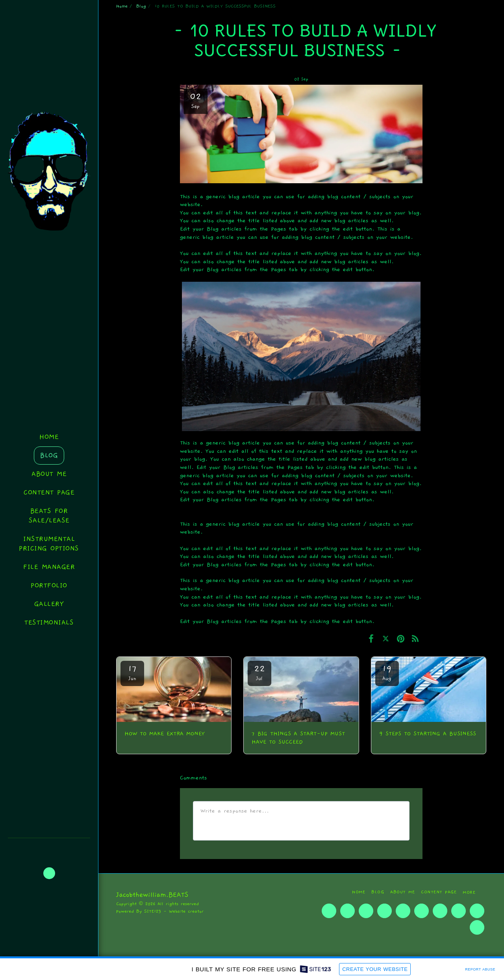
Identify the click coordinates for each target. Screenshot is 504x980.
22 (259, 673)
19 (387, 673)
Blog (141, 6)
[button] (49, 873)
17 (132, 673)
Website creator (186, 911)
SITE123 (153, 911)
